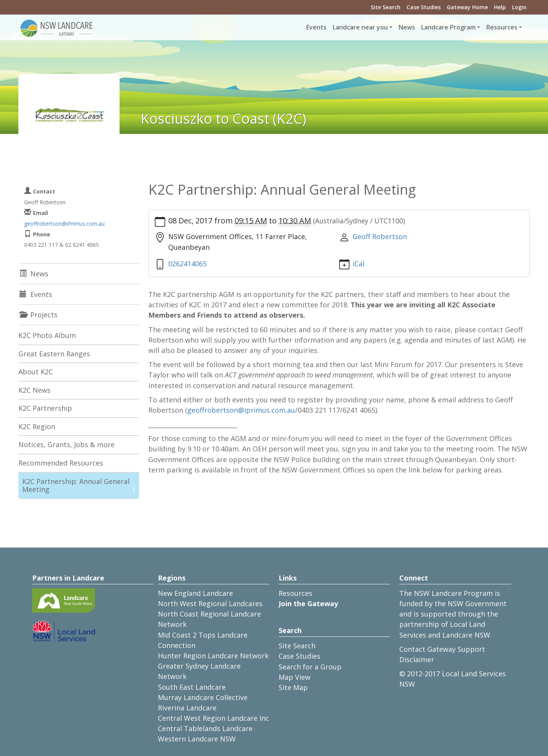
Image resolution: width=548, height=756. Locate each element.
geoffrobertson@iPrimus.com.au (64, 224)
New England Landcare (195, 593)
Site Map (293, 687)
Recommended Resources (61, 463)
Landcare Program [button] (448, 27)
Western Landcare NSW (197, 739)
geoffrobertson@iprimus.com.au (241, 410)
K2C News (34, 390)
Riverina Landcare (187, 708)
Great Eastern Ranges (54, 354)
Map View (295, 677)
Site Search (386, 7)
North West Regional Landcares (210, 603)
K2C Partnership (45, 408)
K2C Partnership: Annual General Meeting (76, 485)
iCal (358, 264)
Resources (295, 593)
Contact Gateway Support (442, 649)
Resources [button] (502, 27)
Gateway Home (467, 7)
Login (519, 7)
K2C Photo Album (47, 335)
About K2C (36, 372)
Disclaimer (417, 659)
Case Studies (424, 7)
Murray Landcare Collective (203, 697)
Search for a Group (310, 667)
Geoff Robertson (380, 236)
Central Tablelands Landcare (205, 728)
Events (316, 27)
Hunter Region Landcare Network (213, 656)
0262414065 (187, 264)
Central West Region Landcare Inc (213, 718)
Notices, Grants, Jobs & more (66, 444)
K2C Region (37, 426)
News (407, 27)
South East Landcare (192, 687)
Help (500, 7)
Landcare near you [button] (360, 27)
